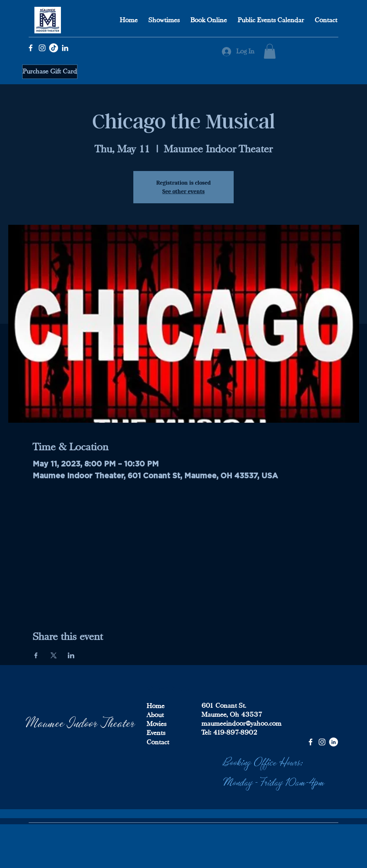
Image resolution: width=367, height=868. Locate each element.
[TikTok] (54, 48)
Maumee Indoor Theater (81, 722)
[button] (270, 51)
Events (156, 733)
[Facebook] (31, 48)
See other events (183, 191)
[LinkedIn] (65, 48)
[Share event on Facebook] (36, 655)
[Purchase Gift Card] (50, 72)
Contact (158, 742)
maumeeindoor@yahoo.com (241, 724)
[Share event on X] (54, 655)
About (155, 715)
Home (156, 706)
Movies (156, 724)
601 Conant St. (224, 706)
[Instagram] (42, 48)
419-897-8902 (234, 732)
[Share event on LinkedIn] (71, 655)
